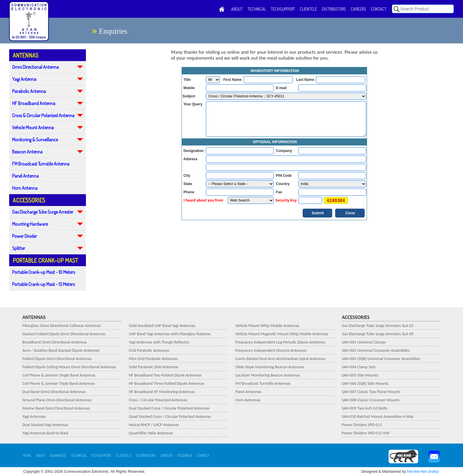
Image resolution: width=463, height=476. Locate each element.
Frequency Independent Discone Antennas (271, 350)
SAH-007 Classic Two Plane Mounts (371, 392)
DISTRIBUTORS (334, 9)
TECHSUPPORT (283, 9)
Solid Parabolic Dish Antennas (154, 367)
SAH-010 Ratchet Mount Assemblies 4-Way (378, 417)
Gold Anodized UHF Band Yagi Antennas (162, 326)
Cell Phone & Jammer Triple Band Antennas (59, 383)
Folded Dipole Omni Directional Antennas (57, 359)
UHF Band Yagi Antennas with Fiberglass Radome (170, 334)
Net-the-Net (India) (423, 471)
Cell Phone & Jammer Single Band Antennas (59, 375)
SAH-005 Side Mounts (360, 375)
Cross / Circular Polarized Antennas (158, 400)
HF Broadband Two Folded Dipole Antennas (165, 375)
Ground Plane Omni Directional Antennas (57, 400)
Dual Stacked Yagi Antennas (45, 425)
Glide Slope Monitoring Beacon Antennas (270, 367)
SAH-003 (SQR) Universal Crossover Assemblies (381, 359)
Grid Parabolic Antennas (149, 350)
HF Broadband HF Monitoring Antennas (162, 392)
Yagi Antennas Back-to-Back (45, 433)
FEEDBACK (185, 455)
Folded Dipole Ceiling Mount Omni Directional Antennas (69, 367)
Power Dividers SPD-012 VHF (366, 433)
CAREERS (358, 9)
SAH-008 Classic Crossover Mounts (371, 400)
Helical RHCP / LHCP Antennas (154, 425)
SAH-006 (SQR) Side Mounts (365, 383)
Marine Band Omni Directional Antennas (56, 408)
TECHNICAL (257, 9)
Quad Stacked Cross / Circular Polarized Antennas (170, 417)
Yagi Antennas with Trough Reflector (159, 342)
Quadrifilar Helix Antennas (151, 433)
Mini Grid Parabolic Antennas (153, 359)
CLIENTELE (308, 9)
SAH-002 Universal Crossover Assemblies (376, 350)
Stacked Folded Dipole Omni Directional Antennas (64, 334)
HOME (27, 455)
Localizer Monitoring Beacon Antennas (268, 375)
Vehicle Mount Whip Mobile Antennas (267, 326)
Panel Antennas (248, 392)
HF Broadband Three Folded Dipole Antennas (166, 383)
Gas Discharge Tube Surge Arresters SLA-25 (378, 326)
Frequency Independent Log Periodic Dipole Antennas (280, 342)
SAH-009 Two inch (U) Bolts (365, 408)
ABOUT (237, 9)
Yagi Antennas (34, 417)
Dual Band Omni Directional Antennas (54, 392)
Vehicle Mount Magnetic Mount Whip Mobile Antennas (282, 334)
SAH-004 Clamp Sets (359, 367)
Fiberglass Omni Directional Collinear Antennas (62, 326)
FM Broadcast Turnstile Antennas (263, 383)
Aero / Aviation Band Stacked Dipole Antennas (61, 350)
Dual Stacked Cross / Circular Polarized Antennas (169, 408)
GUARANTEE (58, 455)
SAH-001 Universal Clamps (364, 342)
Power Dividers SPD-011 (362, 425)
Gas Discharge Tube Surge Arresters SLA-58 (378, 334)
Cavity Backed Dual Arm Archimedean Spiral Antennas (280, 359)
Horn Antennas (248, 400)
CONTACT (379, 9)
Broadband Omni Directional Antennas (55, 342)
